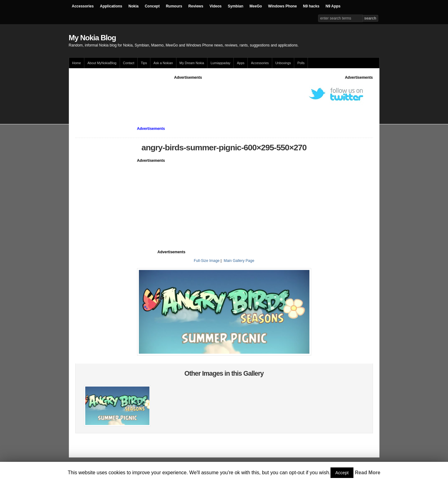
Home (77, 63)
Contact (129, 63)
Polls (301, 63)
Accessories (83, 6)
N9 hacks (311, 6)
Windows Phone (283, 6)
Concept (152, 6)
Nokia (133, 6)
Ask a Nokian (163, 63)
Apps (241, 63)
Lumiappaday (220, 63)
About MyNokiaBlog (102, 63)
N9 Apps (333, 6)
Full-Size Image (207, 261)
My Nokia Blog (92, 38)
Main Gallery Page (239, 261)
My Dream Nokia (192, 63)
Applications (111, 6)
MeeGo (256, 6)
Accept (342, 473)
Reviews (196, 6)
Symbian (236, 6)
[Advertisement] (188, 94)
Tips (144, 63)
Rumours (174, 6)
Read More (368, 473)
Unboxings (283, 63)
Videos (216, 6)
